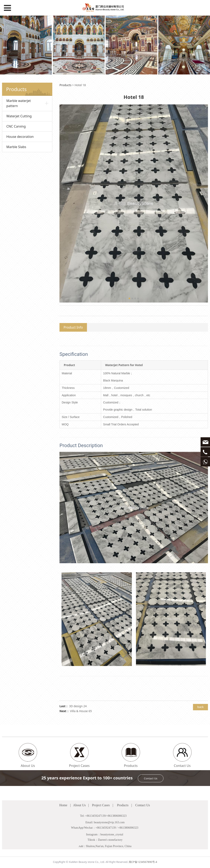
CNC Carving (16, 126)
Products (65, 85)
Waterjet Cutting (19, 116)
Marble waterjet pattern (19, 103)
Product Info (73, 327)
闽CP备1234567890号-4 (143, 862)
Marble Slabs (16, 147)
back (200, 707)
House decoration (20, 137)
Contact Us (151, 778)
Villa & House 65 (81, 711)
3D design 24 (78, 706)
